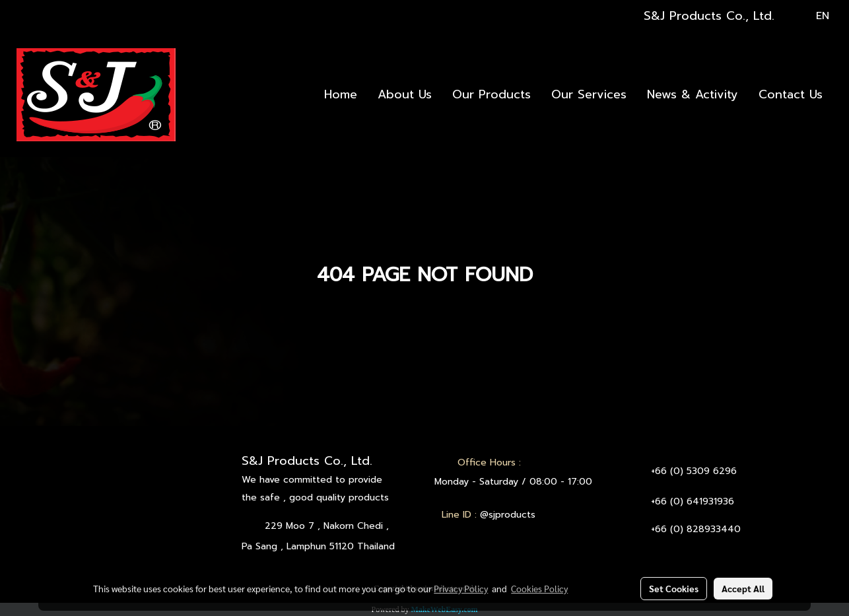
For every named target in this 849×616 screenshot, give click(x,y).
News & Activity (693, 94)
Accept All (743, 588)
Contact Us (791, 94)
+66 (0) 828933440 (696, 529)
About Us (405, 94)
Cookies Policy (539, 588)
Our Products (492, 94)
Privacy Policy (461, 588)
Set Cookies (674, 588)
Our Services (589, 94)
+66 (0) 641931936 (693, 501)
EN (814, 16)
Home (341, 94)
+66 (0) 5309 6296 (694, 471)
